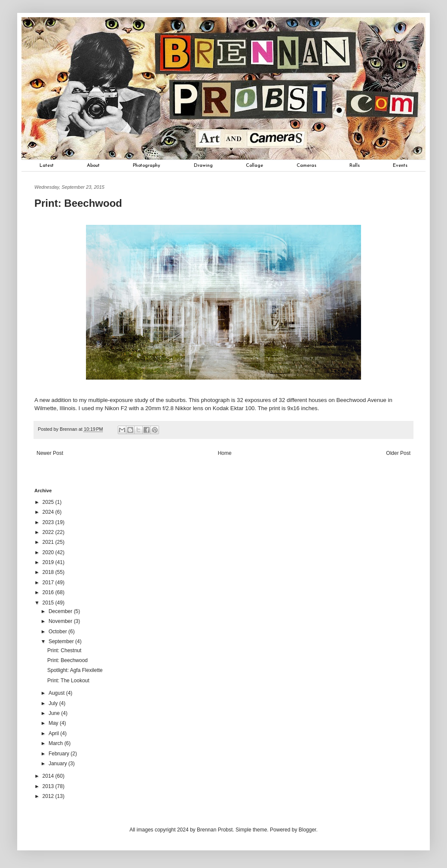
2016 (49, 592)
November (61, 621)
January (58, 764)
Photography (147, 166)
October (58, 632)
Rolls (355, 166)
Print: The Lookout (68, 681)
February (60, 754)
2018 (49, 572)
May (54, 723)
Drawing (203, 166)
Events (400, 166)
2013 (49, 786)
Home (225, 453)
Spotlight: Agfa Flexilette (75, 670)
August (57, 693)
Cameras (306, 166)
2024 (49, 512)
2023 (49, 522)
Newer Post (50, 453)
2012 (49, 796)
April (54, 733)
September (62, 641)
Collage (254, 166)
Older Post (398, 453)
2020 (49, 552)
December (61, 611)
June (55, 713)
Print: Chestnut (64, 650)
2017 (49, 583)
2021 (49, 542)
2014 (49, 776)
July (54, 703)
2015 (49, 603)
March (57, 743)
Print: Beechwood (67, 660)
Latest (47, 166)
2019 (49, 562)
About (93, 166)
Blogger (308, 830)
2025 (49, 502)
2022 (49, 532)
